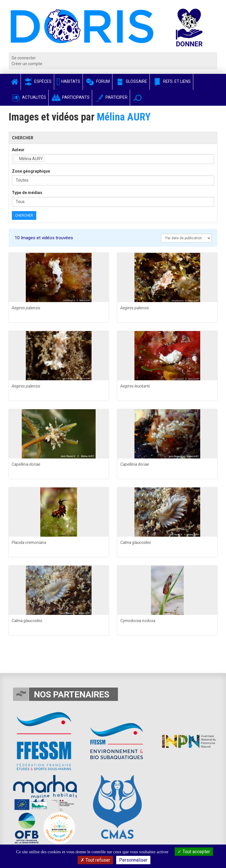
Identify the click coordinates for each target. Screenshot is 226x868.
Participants (70, 97)
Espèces (37, 81)
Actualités (29, 97)
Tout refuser (95, 860)
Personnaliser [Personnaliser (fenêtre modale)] (133, 860)
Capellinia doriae (26, 464)
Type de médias (27, 193)
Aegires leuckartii (135, 386)
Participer (111, 97)
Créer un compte (27, 64)
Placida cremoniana (29, 542)
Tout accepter (194, 852)
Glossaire (131, 81)
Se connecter (24, 58)
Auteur (18, 150)
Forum (97, 81)
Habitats (68, 81)
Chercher (24, 215)
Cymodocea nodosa (138, 621)
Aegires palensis (26, 308)
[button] (137, 98)
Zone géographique (31, 171)
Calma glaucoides (136, 542)
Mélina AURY (124, 117)
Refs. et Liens (171, 81)
